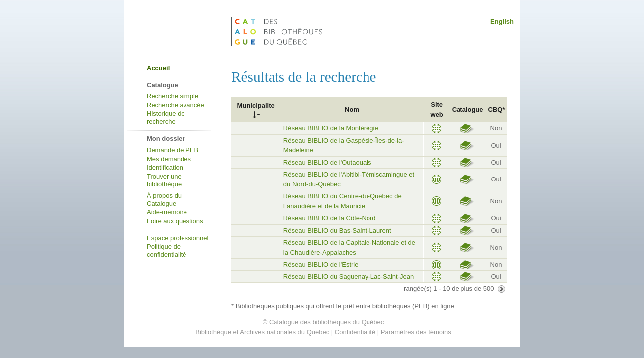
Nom (352, 110)
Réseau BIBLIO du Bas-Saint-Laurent (337, 230)
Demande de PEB (173, 150)
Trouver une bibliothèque (164, 180)
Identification (165, 167)
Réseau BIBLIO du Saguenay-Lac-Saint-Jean (349, 277)
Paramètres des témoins (416, 332)
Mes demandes (169, 159)
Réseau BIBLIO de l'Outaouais (327, 162)
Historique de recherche (166, 118)
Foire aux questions (175, 221)
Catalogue (468, 110)
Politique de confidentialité (167, 250)
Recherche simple (173, 96)
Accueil (158, 68)
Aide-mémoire (167, 212)
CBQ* (497, 110)
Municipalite (256, 106)
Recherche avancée (176, 105)
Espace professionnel (178, 238)
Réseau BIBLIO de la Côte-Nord (330, 218)
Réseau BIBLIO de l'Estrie (321, 264)
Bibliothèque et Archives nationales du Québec (262, 332)
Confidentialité (355, 332)
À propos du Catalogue (164, 200)
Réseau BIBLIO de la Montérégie (331, 128)
